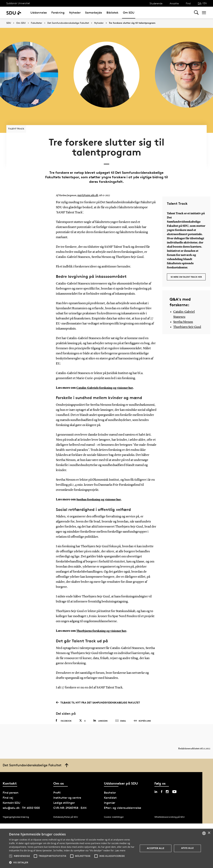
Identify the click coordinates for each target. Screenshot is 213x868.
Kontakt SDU (11, 792)
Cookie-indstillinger (114, 806)
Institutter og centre (67, 787)
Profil (57, 782)
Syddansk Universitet (18, 3)
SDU (9, 23)
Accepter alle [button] (156, 848)
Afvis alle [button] (187, 848)
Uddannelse (39, 13)
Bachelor (110, 782)
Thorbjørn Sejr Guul (187, 312)
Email (121, 707)
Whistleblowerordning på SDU (170, 806)
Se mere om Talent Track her (186, 261)
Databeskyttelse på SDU (66, 806)
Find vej (8, 787)
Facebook (64, 706)
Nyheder (75, 13)
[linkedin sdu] (156, 781)
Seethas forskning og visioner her (101, 485)
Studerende (156, 3)
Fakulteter (37, 23)
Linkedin (100, 706)
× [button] (209, 833)
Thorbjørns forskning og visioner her (104, 617)
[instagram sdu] (167, 781)
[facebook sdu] (162, 781)
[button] (11, 856)
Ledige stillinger (64, 792)
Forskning (58, 13)
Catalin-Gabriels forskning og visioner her (108, 374)
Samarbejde (94, 13)
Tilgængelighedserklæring (16, 806)
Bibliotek (112, 13)
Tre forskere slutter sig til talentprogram (132, 23)
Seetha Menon (183, 307)
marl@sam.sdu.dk (87, 182)
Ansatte (174, 3)
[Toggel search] (196, 13)
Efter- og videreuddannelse (123, 797)
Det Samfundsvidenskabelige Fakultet (68, 23)
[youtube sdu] (174, 781)
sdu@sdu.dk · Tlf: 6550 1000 (21, 797)
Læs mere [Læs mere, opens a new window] (120, 851)
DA (200, 3)
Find (188, 3)
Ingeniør (110, 792)
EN (205, 3)
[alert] (107, 848)
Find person (11, 782)
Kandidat (110, 787)
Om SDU (129, 13)
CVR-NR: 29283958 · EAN (70, 797)
